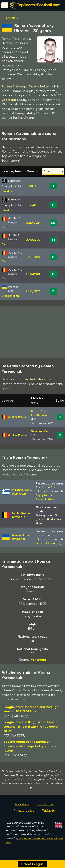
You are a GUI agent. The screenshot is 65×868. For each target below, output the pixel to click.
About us (22, 806)
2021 (33, 205)
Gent (5, 227)
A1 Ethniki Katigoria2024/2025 (24, 493)
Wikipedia (39, 661)
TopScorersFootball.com (39, 5)
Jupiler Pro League (21, 418)
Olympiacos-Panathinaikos (45, 499)
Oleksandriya (11, 296)
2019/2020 (33, 240)
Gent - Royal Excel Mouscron (41, 415)
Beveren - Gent (41, 433)
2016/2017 (33, 291)
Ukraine (7, 191)
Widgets (49, 812)
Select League (32, 864)
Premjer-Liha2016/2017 (20, 539)
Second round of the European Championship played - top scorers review (30, 747)
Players (8, 18)
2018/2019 (33, 257)
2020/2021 (33, 223)
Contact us (45, 806)
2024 (33, 186)
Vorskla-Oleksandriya (49, 545)
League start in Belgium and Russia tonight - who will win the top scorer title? (31, 728)
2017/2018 (33, 274)
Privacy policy (24, 812)
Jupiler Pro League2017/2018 (24, 517)
